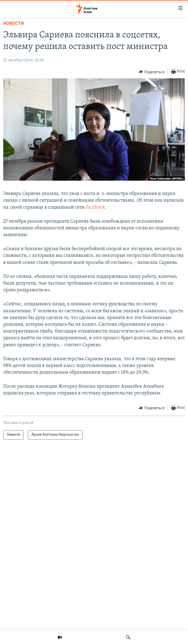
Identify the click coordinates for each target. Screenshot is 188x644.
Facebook (95, 207)
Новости (14, 24)
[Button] (151, 72)
